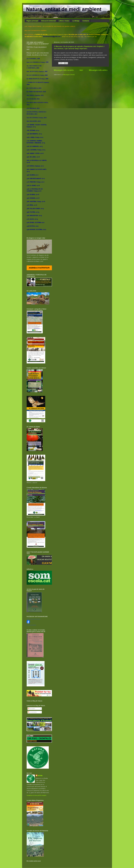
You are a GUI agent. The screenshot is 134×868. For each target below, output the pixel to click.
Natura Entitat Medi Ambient (34, 619)
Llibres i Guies (64, 21)
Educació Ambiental (49, 21)
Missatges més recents (64, 70)
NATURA (40, 776)
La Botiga (76, 21)
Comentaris (32, 712)
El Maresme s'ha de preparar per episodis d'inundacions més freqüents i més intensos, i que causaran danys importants (79, 47)
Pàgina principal (32, 21)
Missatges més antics (98, 70)
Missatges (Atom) (69, 75)
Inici (81, 70)
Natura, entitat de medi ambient (64, 9)
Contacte (86, 21)
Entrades (31, 709)
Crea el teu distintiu (31, 625)
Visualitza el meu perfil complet (37, 795)
